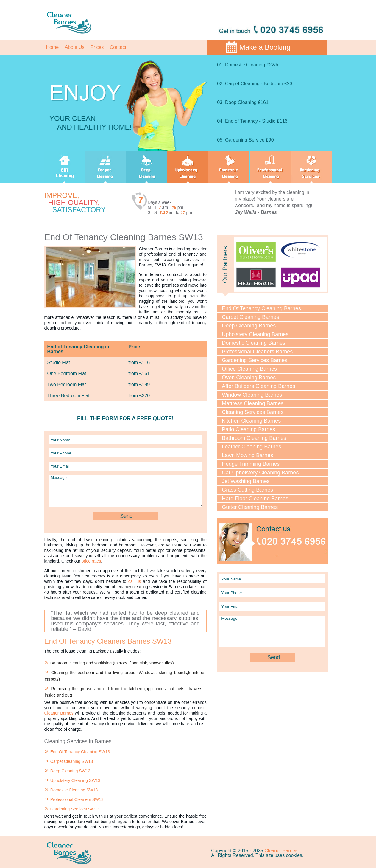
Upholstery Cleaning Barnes (255, 334)
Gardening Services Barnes (255, 360)
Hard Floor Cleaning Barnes (255, 499)
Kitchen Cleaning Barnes (251, 421)
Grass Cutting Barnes (247, 490)
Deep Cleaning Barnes (249, 326)
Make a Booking (265, 47)
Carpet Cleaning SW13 (72, 761)
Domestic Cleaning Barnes (253, 343)
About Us (75, 47)
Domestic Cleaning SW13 (74, 790)
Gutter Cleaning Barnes (250, 507)
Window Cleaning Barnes (252, 395)
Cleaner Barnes (59, 713)
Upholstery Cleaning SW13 (75, 780)
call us (135, 581)
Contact (118, 47)
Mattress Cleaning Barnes (253, 403)
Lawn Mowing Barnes (247, 455)
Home (53, 47)
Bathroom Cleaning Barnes (254, 438)
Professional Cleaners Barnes (257, 352)
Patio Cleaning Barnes (248, 429)
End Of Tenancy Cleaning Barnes (261, 308)
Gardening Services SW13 (75, 809)
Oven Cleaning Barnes (249, 378)
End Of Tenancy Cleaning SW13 (80, 752)
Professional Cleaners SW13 (77, 799)
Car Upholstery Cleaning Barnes (260, 473)
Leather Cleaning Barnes (251, 447)
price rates (91, 561)
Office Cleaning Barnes (249, 369)
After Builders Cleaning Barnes (258, 386)
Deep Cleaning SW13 (70, 771)
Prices (97, 47)
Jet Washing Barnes (246, 481)
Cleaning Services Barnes (253, 412)
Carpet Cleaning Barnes (250, 317)
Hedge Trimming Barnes (251, 464)
